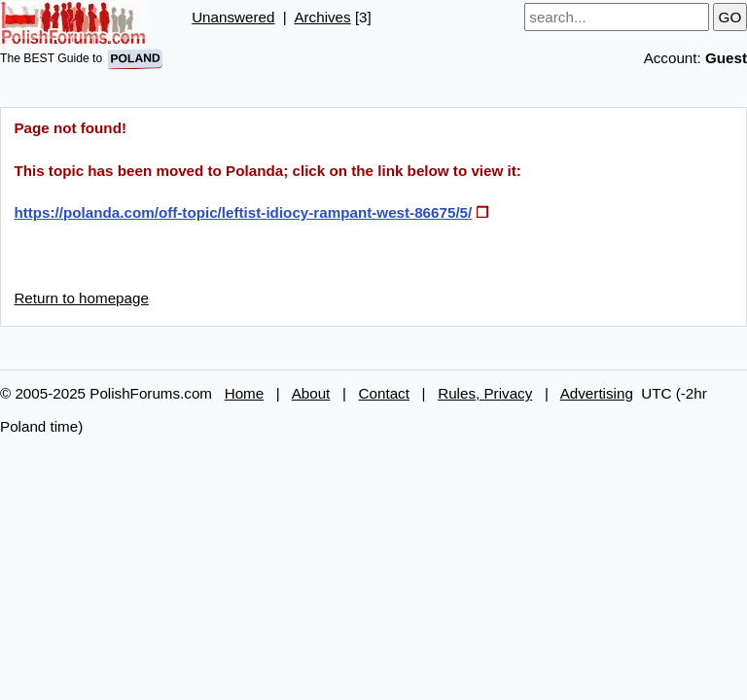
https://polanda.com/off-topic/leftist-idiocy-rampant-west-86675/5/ (243, 212)
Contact (384, 393)
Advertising (597, 393)
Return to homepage (81, 298)
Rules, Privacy (485, 393)
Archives (322, 17)
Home (245, 393)
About (311, 393)
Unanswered (233, 17)
